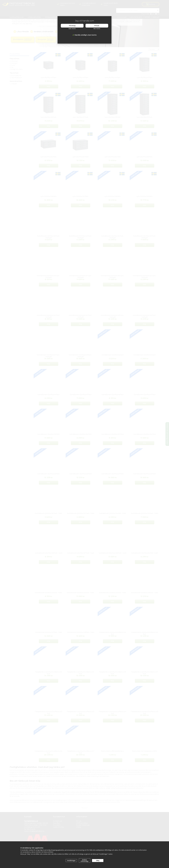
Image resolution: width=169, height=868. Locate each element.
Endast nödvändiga (84, 860)
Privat (97, 26)
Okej (98, 860)
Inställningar (71, 860)
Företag (72, 26)
